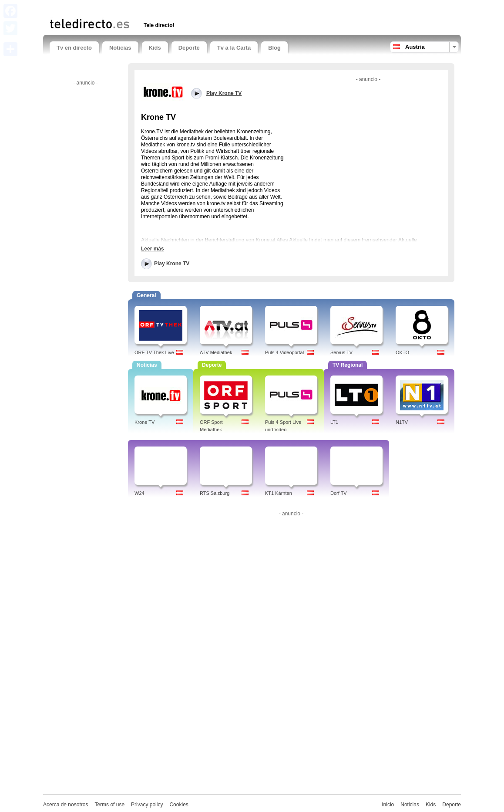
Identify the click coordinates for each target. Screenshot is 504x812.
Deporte (189, 48)
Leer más (153, 249)
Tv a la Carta (234, 48)
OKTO (402, 352)
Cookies (179, 805)
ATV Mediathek (216, 352)
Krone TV (144, 422)
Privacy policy (147, 805)
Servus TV (341, 352)
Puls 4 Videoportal (284, 352)
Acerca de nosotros (66, 805)
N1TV (402, 422)
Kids (155, 48)
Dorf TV (339, 493)
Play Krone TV (172, 264)
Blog (274, 48)
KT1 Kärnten (279, 493)
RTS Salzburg (215, 493)
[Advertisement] (151, 8)
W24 (139, 493)
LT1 (334, 422)
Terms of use (109, 805)
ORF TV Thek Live (154, 352)
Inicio (388, 805)
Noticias (120, 48)
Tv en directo (74, 48)
